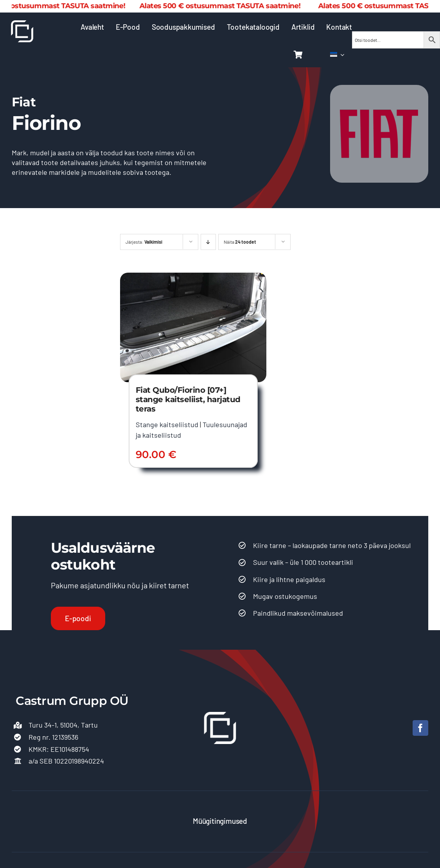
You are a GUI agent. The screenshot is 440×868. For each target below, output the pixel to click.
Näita (240, 242)
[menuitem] (337, 55)
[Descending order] (208, 242)
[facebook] (420, 728)
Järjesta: (144, 242)
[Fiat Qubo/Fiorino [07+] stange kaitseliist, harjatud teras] (193, 277)
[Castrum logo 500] (22, 24)
